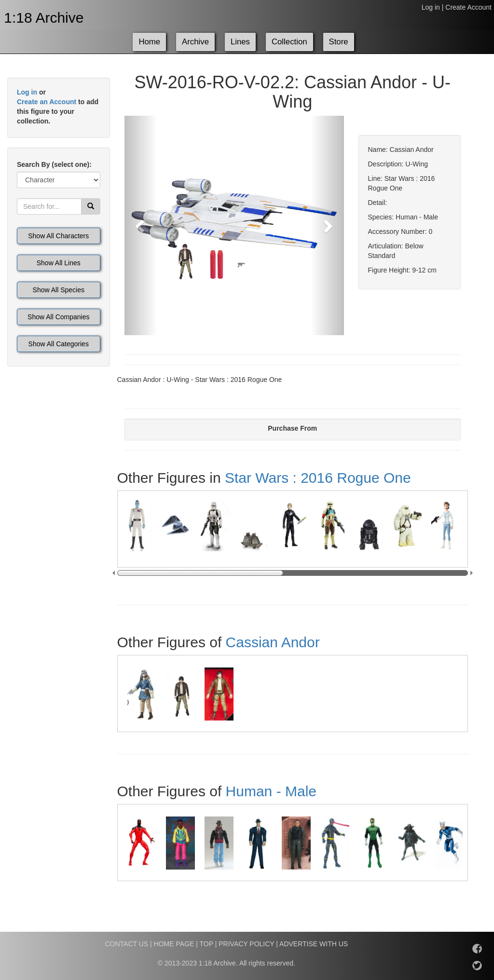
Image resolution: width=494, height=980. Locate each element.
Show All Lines (59, 263)
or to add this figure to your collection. (58, 107)
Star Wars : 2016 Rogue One (318, 478)
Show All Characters (58, 236)
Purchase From (292, 428)
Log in (431, 7)
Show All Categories (59, 344)
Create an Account (47, 102)
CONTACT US (126, 944)
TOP (206, 944)
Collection (289, 42)
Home (149, 42)
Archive (195, 42)
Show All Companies (58, 317)
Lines (240, 42)
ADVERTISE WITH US (314, 944)
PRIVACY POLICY (246, 944)
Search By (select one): (54, 164)
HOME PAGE (174, 944)
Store (339, 42)
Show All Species (59, 290)
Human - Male (271, 791)
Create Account (468, 7)
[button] (141, 225)
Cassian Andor (273, 642)
